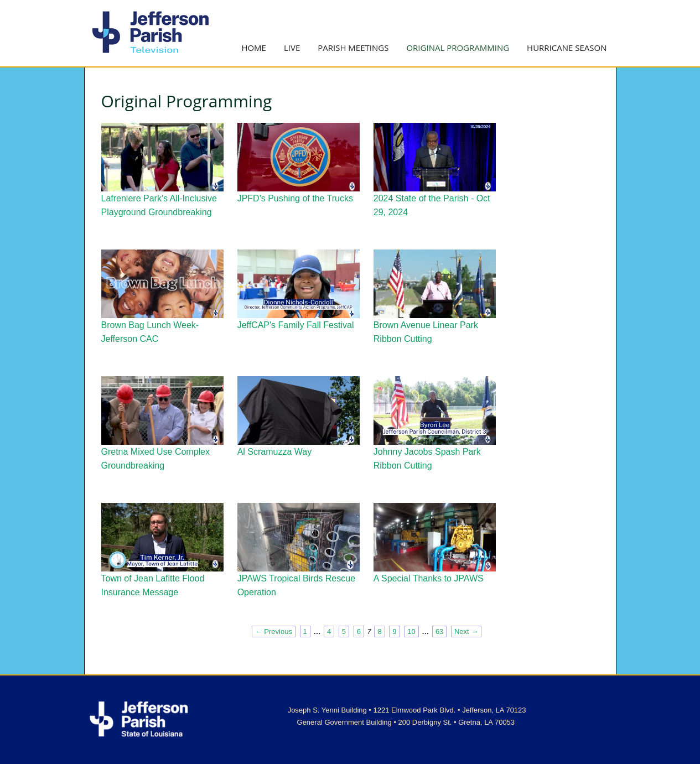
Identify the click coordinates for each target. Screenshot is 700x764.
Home (254, 48)
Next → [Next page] (466, 632)
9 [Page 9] (394, 632)
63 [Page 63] (439, 632)
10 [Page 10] (411, 632)
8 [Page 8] (379, 632)
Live (292, 48)
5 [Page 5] (344, 632)
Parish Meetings (353, 48)
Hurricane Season (567, 48)
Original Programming (458, 48)
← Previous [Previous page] (274, 632)
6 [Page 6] (359, 632)
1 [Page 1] (305, 632)
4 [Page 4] (329, 632)
